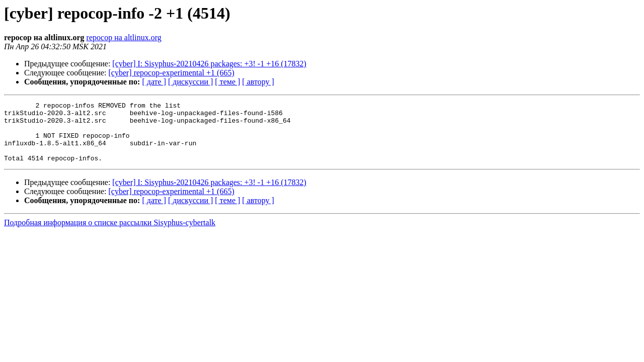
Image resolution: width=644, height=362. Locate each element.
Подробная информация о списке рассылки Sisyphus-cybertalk (110, 235)
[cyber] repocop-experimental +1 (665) (172, 73)
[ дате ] (154, 82)
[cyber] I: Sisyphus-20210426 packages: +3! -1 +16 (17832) (209, 64)
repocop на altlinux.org (124, 37)
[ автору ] (258, 82)
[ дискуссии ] (190, 82)
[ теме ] (227, 82)
